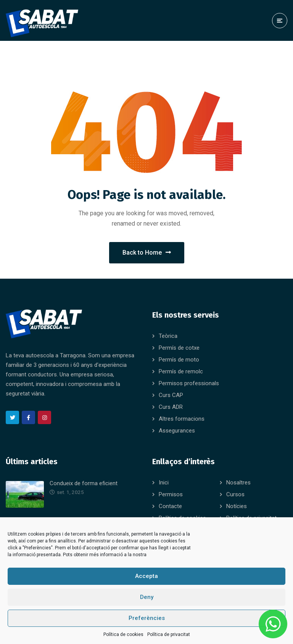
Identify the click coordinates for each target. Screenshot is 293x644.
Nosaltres (238, 483)
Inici (164, 483)
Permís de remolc (181, 371)
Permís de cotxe (179, 348)
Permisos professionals (189, 383)
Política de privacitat (169, 634)
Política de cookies (123, 634)
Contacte (170, 506)
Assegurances (177, 431)
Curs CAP (171, 395)
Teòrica (168, 336)
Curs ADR (171, 407)
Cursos (235, 494)
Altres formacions (182, 419)
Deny (147, 597)
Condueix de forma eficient (84, 483)
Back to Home (147, 253)
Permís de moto (179, 360)
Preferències (147, 618)
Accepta (146, 576)
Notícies (237, 506)
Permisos (171, 494)
